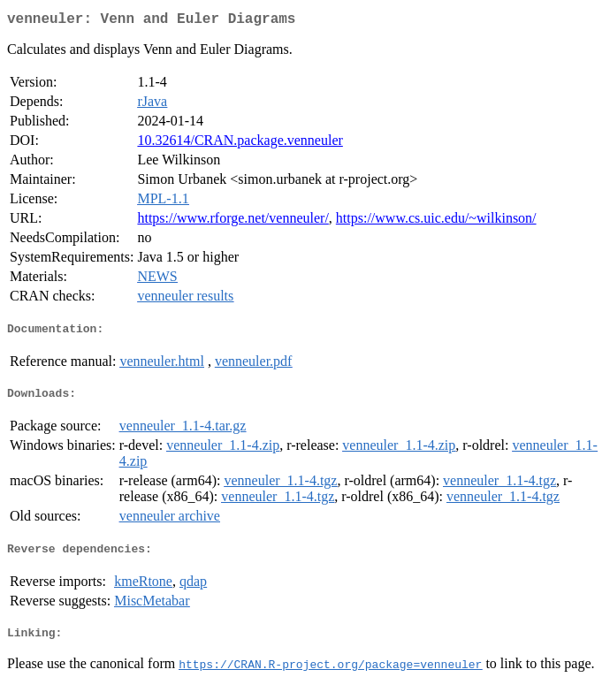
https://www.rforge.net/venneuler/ (233, 221)
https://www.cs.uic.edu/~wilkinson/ (436, 221)
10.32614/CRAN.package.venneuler (240, 144)
